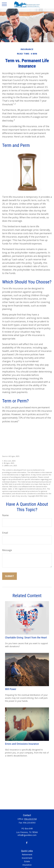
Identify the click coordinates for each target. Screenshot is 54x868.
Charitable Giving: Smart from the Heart (26, 638)
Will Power (11, 689)
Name (5, 515)
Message (7, 550)
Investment (27, 858)
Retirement (27, 854)
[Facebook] (27, 843)
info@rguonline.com (27, 835)
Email (5, 533)
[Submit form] (10, 576)
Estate (27, 861)
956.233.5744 (30, 819)
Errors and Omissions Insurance (22, 744)
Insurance (27, 865)
